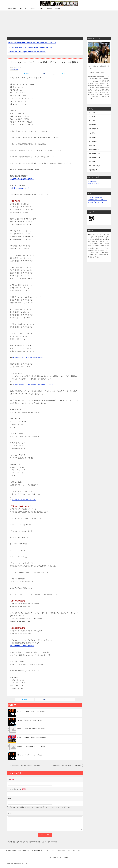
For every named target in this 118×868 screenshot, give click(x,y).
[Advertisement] (59, 23)
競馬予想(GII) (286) (94, 154)
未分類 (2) (92, 133)
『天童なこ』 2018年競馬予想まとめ (24, 500)
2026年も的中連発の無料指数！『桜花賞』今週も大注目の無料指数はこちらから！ (32, 43)
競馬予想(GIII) (14, 70)
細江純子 (32, 9)
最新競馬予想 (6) (94, 129)
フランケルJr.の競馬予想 (95, 198)
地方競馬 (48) (93, 125)
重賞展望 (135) (93, 170)
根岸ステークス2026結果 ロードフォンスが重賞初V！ (30, 755)
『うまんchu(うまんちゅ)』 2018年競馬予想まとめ (28, 358)
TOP (18, 850)
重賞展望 (49, 9)
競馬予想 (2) (92, 145)
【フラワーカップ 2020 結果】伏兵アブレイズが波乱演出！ (32, 729)
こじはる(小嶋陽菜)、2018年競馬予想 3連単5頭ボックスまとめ (32, 385)
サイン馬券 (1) (93, 121)
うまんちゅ (23, 9)
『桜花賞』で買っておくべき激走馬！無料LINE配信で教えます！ (27, 52)
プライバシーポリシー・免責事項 (59, 857)
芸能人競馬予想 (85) (95, 166)
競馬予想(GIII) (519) (95, 158)
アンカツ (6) (92, 117)
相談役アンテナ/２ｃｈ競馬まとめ (98, 200)
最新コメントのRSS (94, 184)
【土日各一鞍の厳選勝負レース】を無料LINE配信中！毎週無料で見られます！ (31, 47)
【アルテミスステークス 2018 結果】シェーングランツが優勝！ (24, 766)
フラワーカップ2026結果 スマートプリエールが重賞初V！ (31, 711)
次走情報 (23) (93, 137)
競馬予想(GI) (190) (94, 149)
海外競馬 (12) (93, 141)
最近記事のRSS (93, 181)
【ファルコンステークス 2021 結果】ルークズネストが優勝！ (32, 738)
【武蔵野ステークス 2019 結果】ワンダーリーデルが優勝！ (32, 746)
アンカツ (41, 9)
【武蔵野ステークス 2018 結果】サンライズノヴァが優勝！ (66, 766)
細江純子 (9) (92, 162)
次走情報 (58, 9)
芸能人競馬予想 (12, 9)
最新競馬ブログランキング (96, 202)
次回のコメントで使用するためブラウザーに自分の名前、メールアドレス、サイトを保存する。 (39, 807)
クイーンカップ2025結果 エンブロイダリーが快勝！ (30, 720)
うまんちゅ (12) (93, 112)
